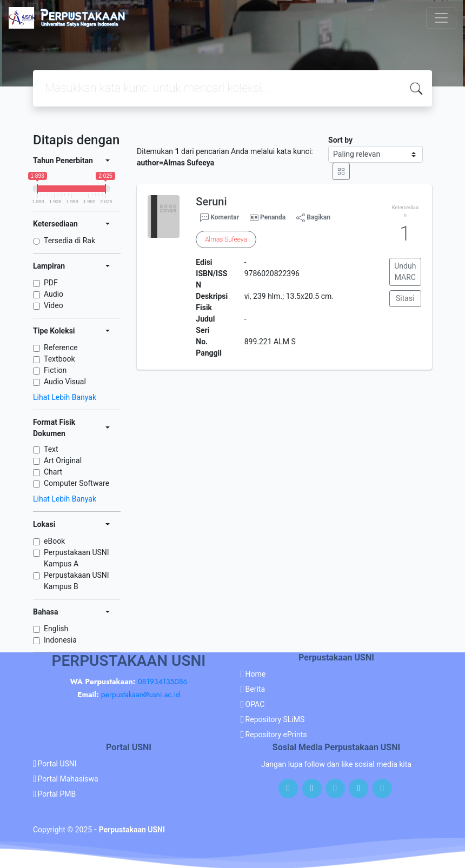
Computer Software (77, 483)
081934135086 (162, 682)
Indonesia (60, 640)
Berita (255, 689)
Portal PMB (57, 794)
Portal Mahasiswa (68, 779)
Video (54, 305)
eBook (54, 541)
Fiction (55, 370)
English (56, 629)
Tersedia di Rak (69, 241)
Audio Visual (65, 382)
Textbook (59, 359)
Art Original (63, 460)
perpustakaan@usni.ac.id (141, 695)
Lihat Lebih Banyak (65, 397)
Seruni (211, 202)
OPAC (255, 704)
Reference (61, 348)
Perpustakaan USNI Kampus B (77, 581)
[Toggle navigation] (441, 18)
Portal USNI (57, 764)
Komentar (220, 218)
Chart (53, 472)
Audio (54, 294)
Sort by (340, 140)
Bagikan (313, 218)
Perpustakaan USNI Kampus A (77, 558)
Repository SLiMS (275, 719)
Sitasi (405, 298)
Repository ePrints (276, 735)
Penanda (273, 217)
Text (51, 449)
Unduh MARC (405, 272)
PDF (51, 283)
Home (256, 674)
